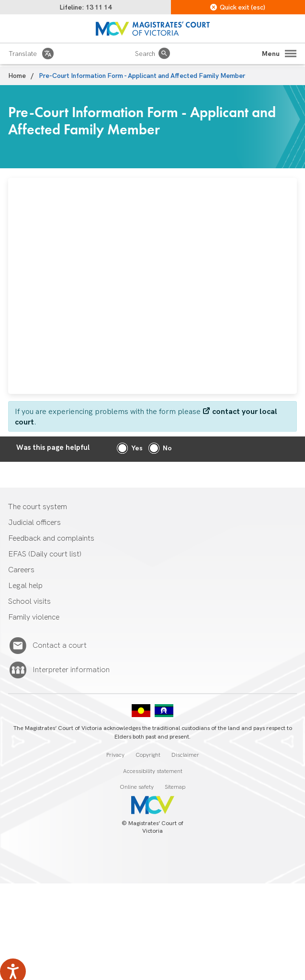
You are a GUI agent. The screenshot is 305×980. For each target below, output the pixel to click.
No (167, 448)
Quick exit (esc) (238, 7)
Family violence (34, 617)
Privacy (115, 755)
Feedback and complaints (51, 539)
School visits (29, 602)
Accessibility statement (153, 771)
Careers (21, 570)
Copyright (148, 755)
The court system (38, 507)
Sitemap (175, 787)
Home (17, 76)
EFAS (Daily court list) (45, 554)
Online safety (137, 787)
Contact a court (60, 646)
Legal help (25, 586)
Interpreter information (71, 670)
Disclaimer (185, 755)
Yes (137, 448)
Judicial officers (34, 523)
